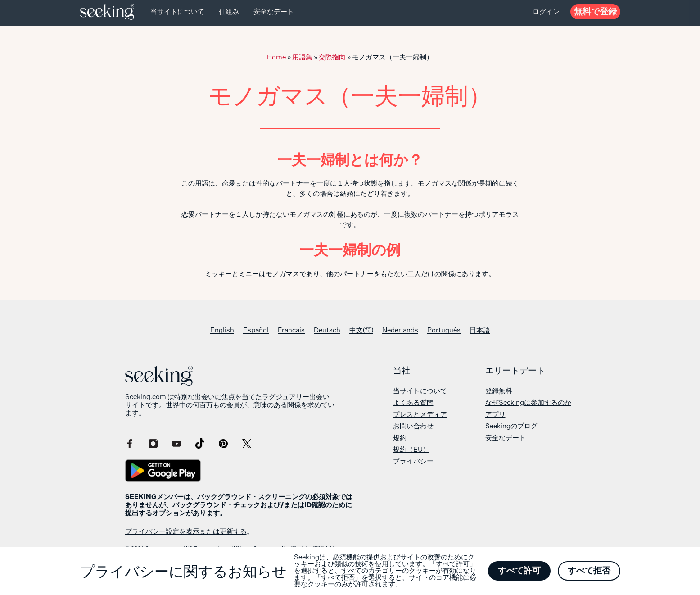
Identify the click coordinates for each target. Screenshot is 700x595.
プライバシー (413, 461)
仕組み (229, 12)
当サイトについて (177, 12)
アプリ (495, 414)
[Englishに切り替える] (222, 330)
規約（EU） (411, 450)
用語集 (302, 57)
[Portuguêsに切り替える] (444, 330)
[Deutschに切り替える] (327, 330)
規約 (400, 438)
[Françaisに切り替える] (291, 330)
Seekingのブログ (511, 426)
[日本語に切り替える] (480, 330)
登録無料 (499, 391)
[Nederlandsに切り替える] (400, 330)
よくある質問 (413, 403)
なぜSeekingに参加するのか (528, 403)
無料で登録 (595, 11)
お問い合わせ (413, 426)
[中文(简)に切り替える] (361, 330)
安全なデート (274, 12)
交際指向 (332, 57)
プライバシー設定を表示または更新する (186, 531)
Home (276, 57)
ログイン (546, 12)
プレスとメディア (420, 414)
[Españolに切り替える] (256, 330)
